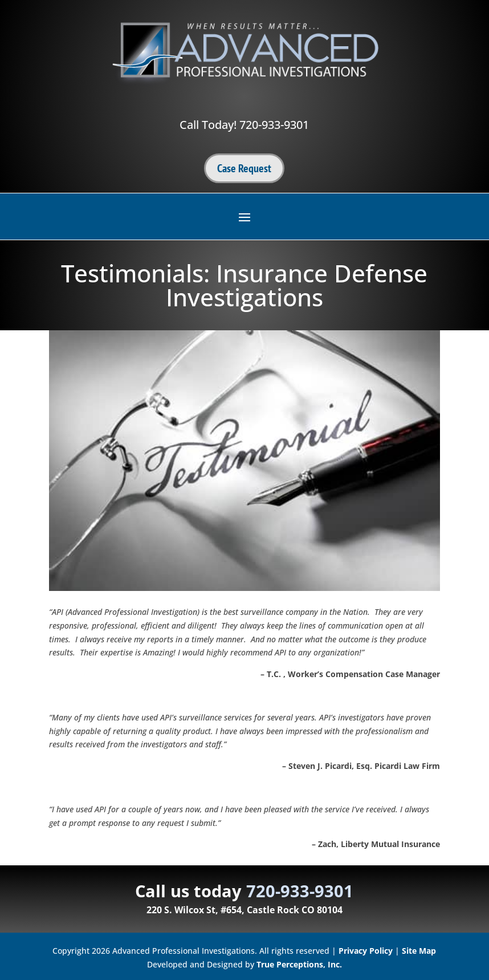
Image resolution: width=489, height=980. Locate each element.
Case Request (244, 168)
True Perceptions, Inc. (299, 964)
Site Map (419, 951)
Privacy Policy (366, 951)
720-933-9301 (274, 125)
